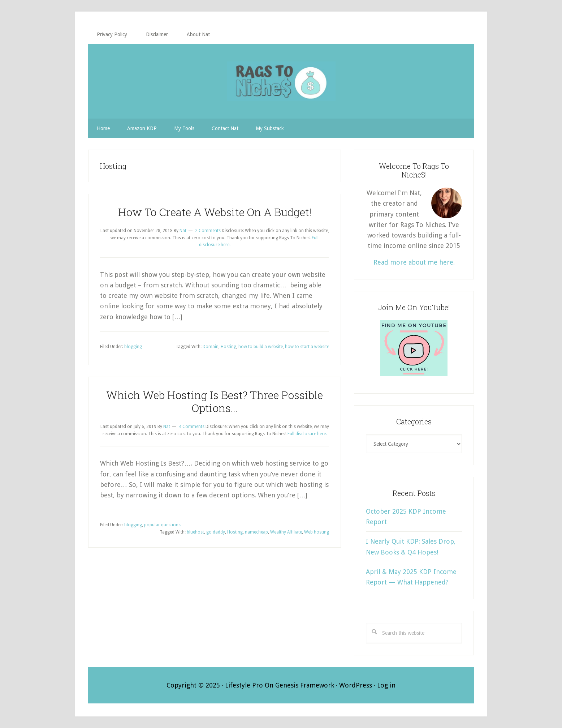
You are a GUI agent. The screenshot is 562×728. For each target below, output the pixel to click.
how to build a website (261, 347)
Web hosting (317, 532)
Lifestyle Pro (244, 685)
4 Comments (192, 427)
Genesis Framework (305, 685)
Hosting (228, 347)
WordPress (356, 685)
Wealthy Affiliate (286, 532)
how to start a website (307, 347)
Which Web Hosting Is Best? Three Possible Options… (215, 401)
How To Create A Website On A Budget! (215, 212)
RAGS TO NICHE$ (281, 81)
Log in (386, 685)
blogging (133, 347)
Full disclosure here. (307, 434)
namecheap (256, 532)
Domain (211, 347)
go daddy (216, 532)
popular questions (162, 525)
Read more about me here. (414, 262)
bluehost (195, 532)
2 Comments (208, 231)
